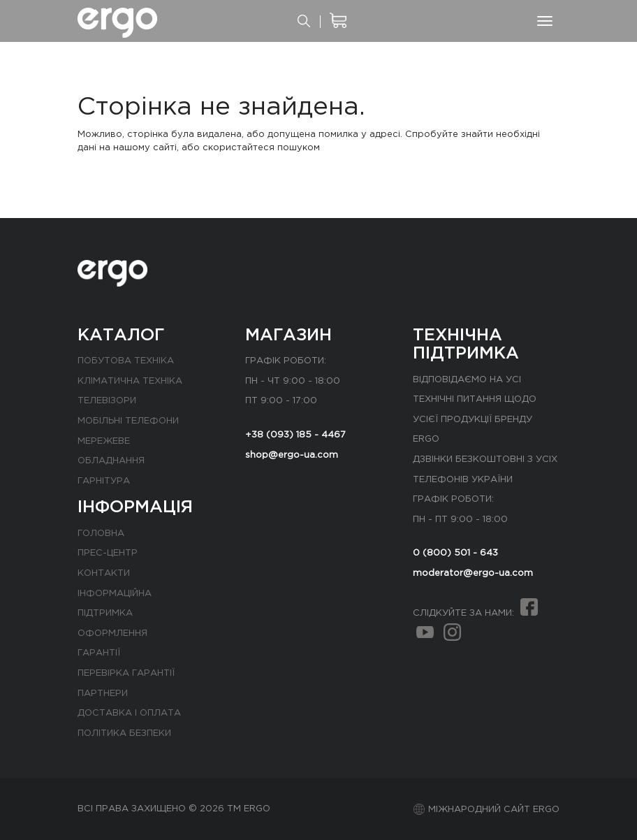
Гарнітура (104, 481)
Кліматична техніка (130, 381)
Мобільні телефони (128, 421)
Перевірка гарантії (126, 673)
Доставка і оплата (129, 713)
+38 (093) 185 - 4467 (295, 435)
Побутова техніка (126, 361)
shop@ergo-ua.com (292, 455)
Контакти (104, 573)
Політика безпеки (124, 733)
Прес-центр (108, 553)
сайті (165, 148)
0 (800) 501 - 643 (455, 553)
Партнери (103, 694)
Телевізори (107, 401)
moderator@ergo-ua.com (473, 573)
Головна (101, 534)
